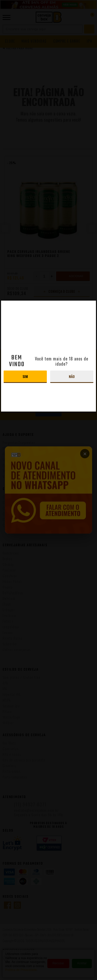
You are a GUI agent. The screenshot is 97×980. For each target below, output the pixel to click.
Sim (25, 376)
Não (72, 376)
